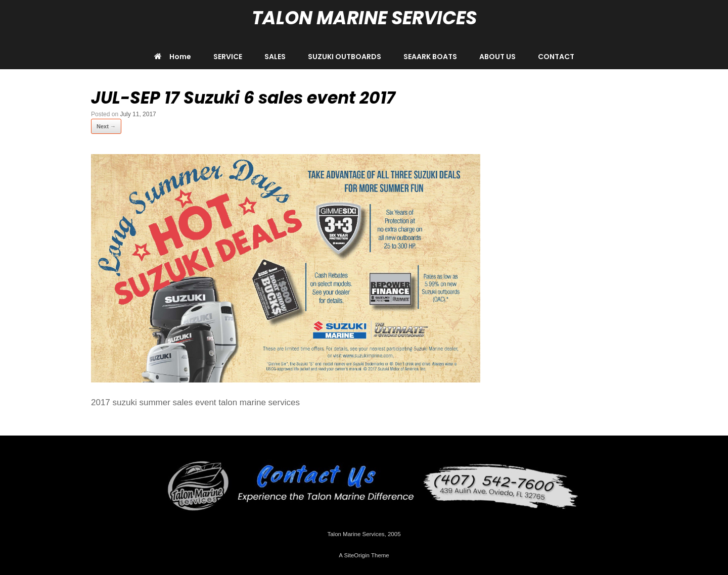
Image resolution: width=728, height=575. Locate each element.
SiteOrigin (357, 555)
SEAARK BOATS (430, 57)
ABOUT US (497, 57)
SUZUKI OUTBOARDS (345, 57)
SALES (275, 57)
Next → (106, 126)
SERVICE (228, 57)
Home (173, 57)
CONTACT (556, 57)
